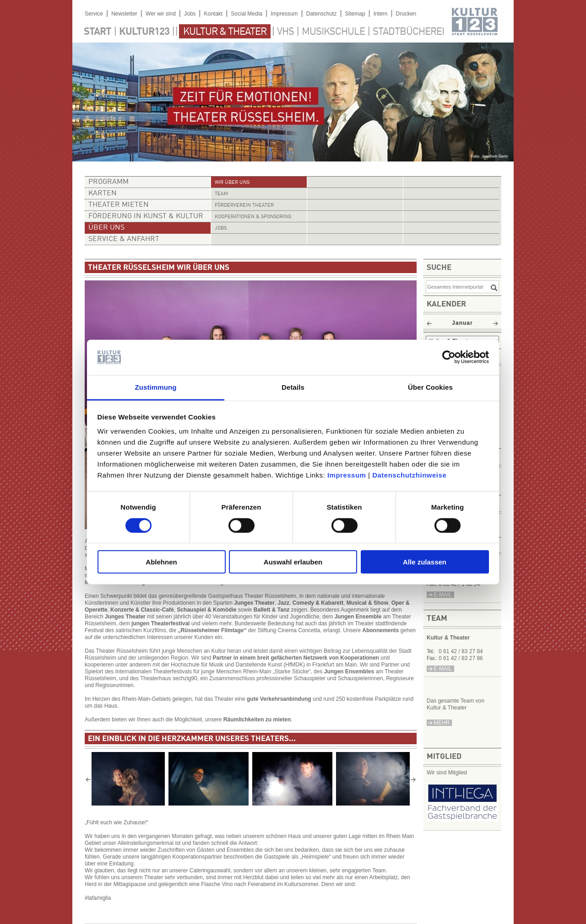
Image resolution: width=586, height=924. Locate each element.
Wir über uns (232, 183)
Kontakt (213, 14)
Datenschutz (322, 14)
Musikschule (333, 32)
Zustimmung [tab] (156, 387)
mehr (442, 723)
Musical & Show (367, 603)
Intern (381, 14)
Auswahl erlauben (293, 562)
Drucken (406, 14)
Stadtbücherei (408, 32)
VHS (285, 32)
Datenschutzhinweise (409, 475)
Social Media (247, 14)
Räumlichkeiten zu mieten (257, 720)
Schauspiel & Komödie (206, 610)
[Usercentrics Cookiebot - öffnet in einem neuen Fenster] (449, 357)
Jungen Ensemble (358, 617)
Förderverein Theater (244, 206)
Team (221, 194)
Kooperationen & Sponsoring (253, 217)
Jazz (284, 603)
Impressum (347, 475)
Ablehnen (161, 562)
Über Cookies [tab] (430, 387)
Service (94, 14)
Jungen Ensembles (349, 672)
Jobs (190, 14)
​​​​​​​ (462, 819)
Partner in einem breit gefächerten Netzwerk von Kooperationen (296, 658)
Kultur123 (144, 32)
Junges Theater (254, 603)
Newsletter (124, 14)
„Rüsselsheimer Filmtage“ (212, 630)
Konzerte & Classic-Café (142, 610)
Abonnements (381, 630)
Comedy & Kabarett (318, 603)
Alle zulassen (425, 562)
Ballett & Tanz (271, 610)
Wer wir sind (161, 14)
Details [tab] (293, 387)
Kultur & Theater (225, 32)
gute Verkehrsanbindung (279, 699)
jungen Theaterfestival (160, 623)
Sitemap (355, 14)
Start (98, 32)
